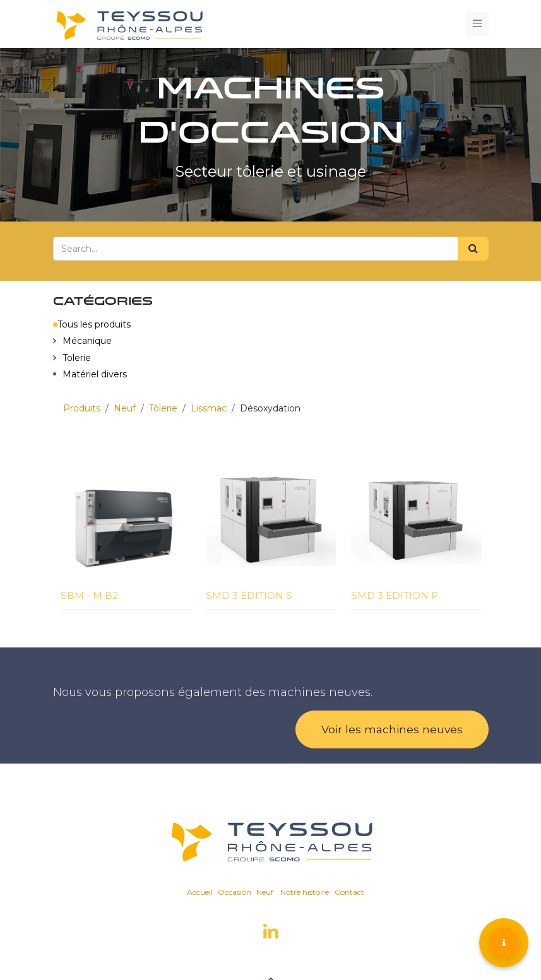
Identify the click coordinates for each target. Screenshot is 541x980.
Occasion (235, 892)
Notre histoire (305, 892)
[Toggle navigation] (477, 24)
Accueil (200, 892)
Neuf (125, 408)
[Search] (473, 249)
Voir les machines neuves (392, 729)
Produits (82, 408)
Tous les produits (92, 324)
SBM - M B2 (89, 595)
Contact (349, 892)
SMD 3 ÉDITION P (395, 595)
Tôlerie (163, 408)
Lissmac (209, 408)
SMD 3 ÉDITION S (249, 595)
